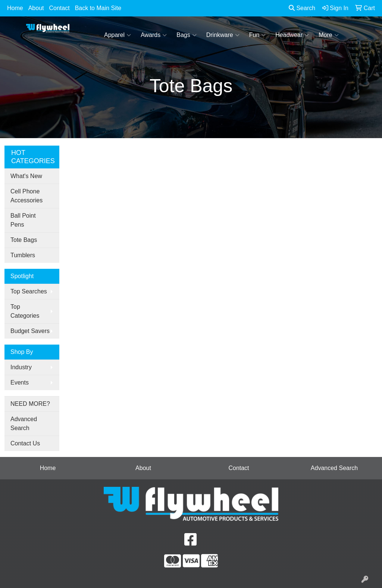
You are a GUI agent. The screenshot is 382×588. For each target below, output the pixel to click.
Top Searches (29, 291)
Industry (21, 367)
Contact (60, 8)
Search (302, 8)
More (328, 35)
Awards (154, 35)
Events (20, 382)
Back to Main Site (98, 8)
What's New (26, 176)
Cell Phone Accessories (26, 196)
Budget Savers (30, 331)
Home (15, 8)
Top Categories (25, 311)
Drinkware (223, 35)
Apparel (118, 35)
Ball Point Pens (23, 220)
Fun (258, 35)
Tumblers (23, 255)
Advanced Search (24, 424)
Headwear (292, 35)
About (36, 8)
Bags (186, 35)
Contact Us (25, 443)
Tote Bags (24, 240)
